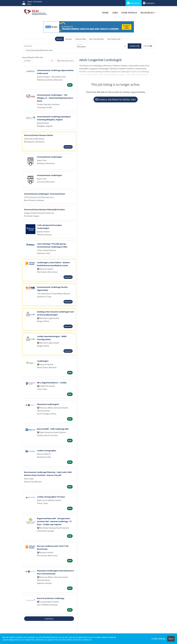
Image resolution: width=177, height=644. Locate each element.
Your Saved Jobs (114, 39)
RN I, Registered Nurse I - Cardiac (52, 383)
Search (59, 39)
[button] (148, 46)
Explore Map (81, 39)
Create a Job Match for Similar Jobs (116, 99)
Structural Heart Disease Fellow (38, 135)
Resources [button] (147, 13)
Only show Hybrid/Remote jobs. (39, 50)
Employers (149, 3)
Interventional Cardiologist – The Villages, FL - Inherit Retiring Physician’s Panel (55, 98)
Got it (171, 639)
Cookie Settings (158, 639)
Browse (69, 39)
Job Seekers (134, 3)
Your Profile (129, 13)
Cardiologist (43, 361)
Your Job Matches (96, 39)
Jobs (115, 13)
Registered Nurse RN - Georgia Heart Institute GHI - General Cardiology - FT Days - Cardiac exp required (54, 521)
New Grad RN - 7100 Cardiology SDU (53, 429)
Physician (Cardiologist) (48, 404)
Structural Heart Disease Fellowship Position (44, 209)
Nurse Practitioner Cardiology (51, 598)
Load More (49, 619)
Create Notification (66, 61)
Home (105, 13)
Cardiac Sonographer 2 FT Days (51, 497)
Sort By (27, 61)
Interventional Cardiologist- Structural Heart (45, 194)
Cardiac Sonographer (47, 450)
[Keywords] (49, 46)
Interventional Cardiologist (50, 157)
